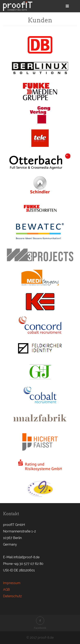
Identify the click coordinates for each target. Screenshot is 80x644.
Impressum (12, 583)
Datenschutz (12, 596)
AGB (6, 590)
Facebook (40, 623)
